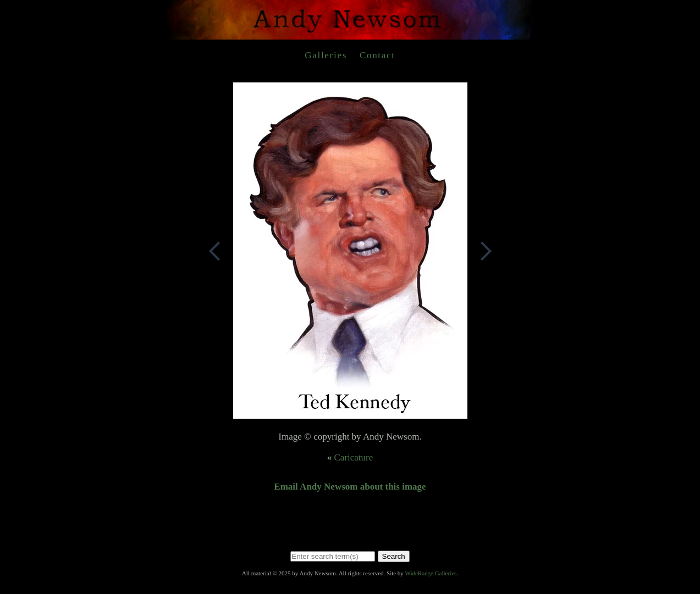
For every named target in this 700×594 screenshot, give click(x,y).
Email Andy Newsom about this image (350, 487)
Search (394, 556)
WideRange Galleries (431, 573)
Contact (377, 55)
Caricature (353, 457)
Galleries (326, 55)
